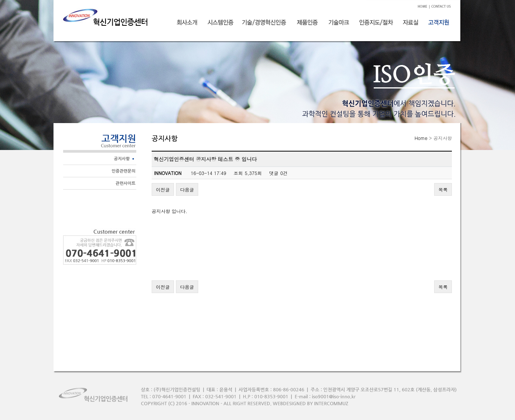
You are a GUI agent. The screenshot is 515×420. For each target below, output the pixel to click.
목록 (443, 189)
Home (421, 138)
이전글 (163, 189)
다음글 (187, 189)
